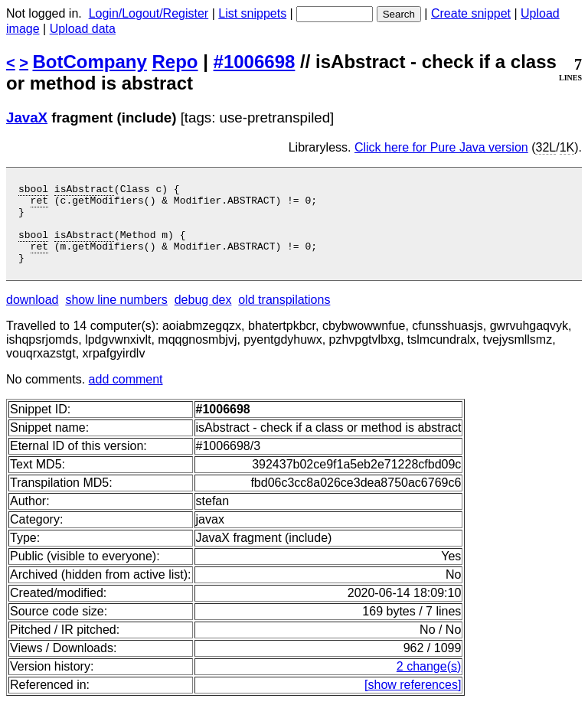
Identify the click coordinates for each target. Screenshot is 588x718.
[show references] (413, 701)
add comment (126, 395)
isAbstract (84, 191)
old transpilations (284, 316)
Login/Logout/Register (149, 13)
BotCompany (90, 62)
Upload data (83, 29)
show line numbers (116, 316)
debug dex (203, 316)
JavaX (27, 117)
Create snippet (471, 13)
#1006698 (255, 62)
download (33, 316)
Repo (175, 62)
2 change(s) (429, 682)
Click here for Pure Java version (441, 147)
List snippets (252, 13)
